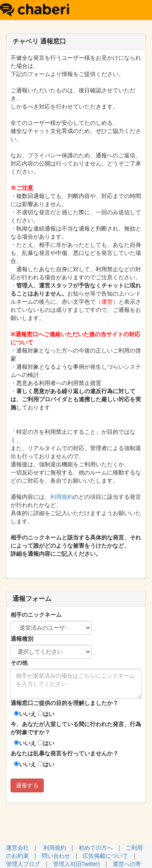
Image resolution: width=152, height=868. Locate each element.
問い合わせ (56, 856)
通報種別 (22, 639)
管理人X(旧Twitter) (77, 864)
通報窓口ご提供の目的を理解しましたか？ (64, 703)
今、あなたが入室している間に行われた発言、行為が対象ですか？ (76, 728)
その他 (19, 663)
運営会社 (17, 848)
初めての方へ (96, 848)
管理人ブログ (23, 864)
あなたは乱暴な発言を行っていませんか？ (64, 753)
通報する (27, 785)
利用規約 (62, 497)
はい (46, 714)
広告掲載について (105, 856)
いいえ (25, 714)
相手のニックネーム (36, 615)
